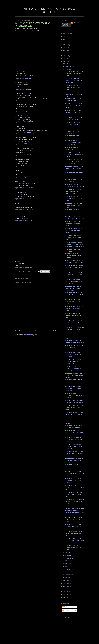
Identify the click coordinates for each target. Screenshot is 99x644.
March (67, 572)
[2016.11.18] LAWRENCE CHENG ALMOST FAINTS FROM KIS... (73, 281)
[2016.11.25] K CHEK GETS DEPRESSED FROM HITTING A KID (73, 161)
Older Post (55, 331)
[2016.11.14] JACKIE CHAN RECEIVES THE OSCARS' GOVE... (73, 336)
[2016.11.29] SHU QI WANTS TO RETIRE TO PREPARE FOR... (73, 113)
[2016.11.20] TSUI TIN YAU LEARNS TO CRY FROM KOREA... (73, 256)
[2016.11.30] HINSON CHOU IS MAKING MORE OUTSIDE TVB (74, 106)
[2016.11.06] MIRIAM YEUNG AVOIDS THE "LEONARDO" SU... (74, 453)
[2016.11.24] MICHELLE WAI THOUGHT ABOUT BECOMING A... (73, 191)
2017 (65, 61)
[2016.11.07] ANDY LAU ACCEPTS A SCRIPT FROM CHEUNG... (74, 433)
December (68, 66)
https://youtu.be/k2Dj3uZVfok (24, 199)
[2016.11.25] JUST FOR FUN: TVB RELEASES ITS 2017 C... (74, 168)
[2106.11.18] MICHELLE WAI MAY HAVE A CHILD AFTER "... (74, 295)
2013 (65, 586)
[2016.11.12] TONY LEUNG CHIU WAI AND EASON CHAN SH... (73, 355)
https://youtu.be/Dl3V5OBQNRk (24, 122)
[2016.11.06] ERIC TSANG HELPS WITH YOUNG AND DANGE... (74, 440)
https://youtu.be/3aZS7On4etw (24, 221)
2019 (65, 56)
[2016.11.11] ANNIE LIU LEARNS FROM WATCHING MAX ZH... (74, 396)
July (66, 561)
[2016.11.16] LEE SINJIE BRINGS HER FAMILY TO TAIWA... (73, 316)
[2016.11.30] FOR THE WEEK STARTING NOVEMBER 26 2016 (74, 87)
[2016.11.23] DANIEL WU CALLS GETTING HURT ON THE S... (74, 212)
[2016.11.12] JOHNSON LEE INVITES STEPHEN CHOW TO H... (74, 375)
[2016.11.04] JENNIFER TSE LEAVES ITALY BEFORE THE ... (73, 494)
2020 (65, 53)
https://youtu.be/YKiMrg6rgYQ (24, 268)
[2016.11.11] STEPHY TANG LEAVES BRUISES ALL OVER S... (73, 382)
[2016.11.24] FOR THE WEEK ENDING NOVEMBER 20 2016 (74, 198)
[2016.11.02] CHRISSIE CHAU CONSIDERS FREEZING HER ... (74, 527)
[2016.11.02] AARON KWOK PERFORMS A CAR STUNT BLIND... (74, 533)
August (67, 558)
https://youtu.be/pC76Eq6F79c (24, 188)
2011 (65, 592)
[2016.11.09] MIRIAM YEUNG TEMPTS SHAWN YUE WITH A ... (74, 414)
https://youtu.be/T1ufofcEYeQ (24, 210)
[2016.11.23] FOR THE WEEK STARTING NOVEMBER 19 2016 (74, 205)
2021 (65, 50)
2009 (65, 597)
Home (37, 331)
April (66, 569)
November (68, 69)
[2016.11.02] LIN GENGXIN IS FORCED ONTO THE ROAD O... (74, 540)
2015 (65, 581)
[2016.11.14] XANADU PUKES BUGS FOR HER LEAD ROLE (74, 348)
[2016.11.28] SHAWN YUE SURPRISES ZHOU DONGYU (73, 124)
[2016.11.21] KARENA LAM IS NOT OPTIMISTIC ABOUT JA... (74, 237)
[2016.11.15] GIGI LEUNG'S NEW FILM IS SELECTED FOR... (73, 322)
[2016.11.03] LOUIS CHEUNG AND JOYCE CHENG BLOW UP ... (74, 513)
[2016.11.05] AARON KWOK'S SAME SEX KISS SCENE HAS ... (74, 460)
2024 (65, 42)
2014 (65, 584)
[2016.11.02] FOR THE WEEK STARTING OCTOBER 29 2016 (74, 547)
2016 (65, 64)
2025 (65, 39)
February (68, 575)
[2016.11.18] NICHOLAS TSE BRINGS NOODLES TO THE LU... (74, 274)
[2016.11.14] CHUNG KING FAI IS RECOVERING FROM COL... (74, 329)
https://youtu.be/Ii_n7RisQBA (24, 177)
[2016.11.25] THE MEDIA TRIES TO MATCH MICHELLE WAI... (74, 175)
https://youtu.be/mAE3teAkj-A (24, 155)
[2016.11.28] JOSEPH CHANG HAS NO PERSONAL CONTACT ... (74, 131)
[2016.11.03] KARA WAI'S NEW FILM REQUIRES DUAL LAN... (74, 520)
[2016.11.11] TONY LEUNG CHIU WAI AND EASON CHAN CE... (73, 389)
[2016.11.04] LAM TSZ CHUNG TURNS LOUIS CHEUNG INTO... (74, 501)
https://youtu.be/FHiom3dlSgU (24, 144)
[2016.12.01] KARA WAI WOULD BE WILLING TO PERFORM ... (73, 80)
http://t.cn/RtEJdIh (20, 166)
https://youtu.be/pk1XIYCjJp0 (24, 89)
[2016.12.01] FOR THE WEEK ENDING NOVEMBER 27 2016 (74, 74)
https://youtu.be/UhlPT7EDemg (24, 133)
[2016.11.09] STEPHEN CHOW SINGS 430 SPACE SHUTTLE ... (74, 421)
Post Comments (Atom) (30, 335)
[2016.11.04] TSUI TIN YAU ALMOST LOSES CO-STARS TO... (74, 488)
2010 (65, 594)
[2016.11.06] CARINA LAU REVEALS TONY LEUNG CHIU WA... (73, 446)
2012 (65, 589)
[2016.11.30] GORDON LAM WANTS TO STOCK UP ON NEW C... (74, 94)
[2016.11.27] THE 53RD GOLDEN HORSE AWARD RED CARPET (73, 143)
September (68, 555)
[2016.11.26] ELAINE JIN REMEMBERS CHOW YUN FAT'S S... (74, 154)
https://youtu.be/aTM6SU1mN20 (25, 100)
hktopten (77, 23)
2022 (65, 48)
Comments (66, 611)
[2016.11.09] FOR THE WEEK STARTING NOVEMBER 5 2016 (74, 407)
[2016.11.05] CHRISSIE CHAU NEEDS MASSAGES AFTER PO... (74, 474)
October (68, 553)
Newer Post (18, 331)
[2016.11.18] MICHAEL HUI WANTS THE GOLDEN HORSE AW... (73, 288)
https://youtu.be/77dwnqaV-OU (24, 78)
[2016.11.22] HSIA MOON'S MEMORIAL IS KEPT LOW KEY (73, 224)
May (66, 566)
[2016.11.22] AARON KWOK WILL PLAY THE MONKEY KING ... (73, 231)
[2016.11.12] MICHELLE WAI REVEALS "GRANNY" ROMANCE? (73, 361)
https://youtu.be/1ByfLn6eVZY (24, 111)
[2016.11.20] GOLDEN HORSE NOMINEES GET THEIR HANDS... (74, 249)
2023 (65, 45)
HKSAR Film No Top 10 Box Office (50, 10)
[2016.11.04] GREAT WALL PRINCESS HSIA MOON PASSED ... (73, 481)
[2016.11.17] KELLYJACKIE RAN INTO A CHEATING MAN (73, 302)
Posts (65, 607)
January (68, 577)
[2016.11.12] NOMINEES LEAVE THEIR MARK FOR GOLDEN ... (73, 368)
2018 (65, 58)
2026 (65, 37)
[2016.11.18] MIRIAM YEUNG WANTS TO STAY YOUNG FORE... (74, 268)
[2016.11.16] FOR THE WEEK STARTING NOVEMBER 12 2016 (74, 309)
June (67, 564)
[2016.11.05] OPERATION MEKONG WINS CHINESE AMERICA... (74, 467)
